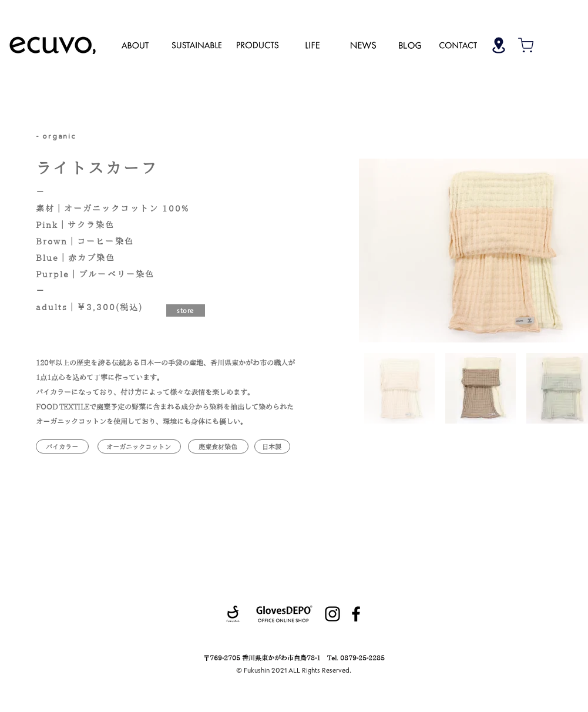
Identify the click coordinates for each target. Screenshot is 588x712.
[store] (186, 310)
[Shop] (499, 45)
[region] (135, 45)
